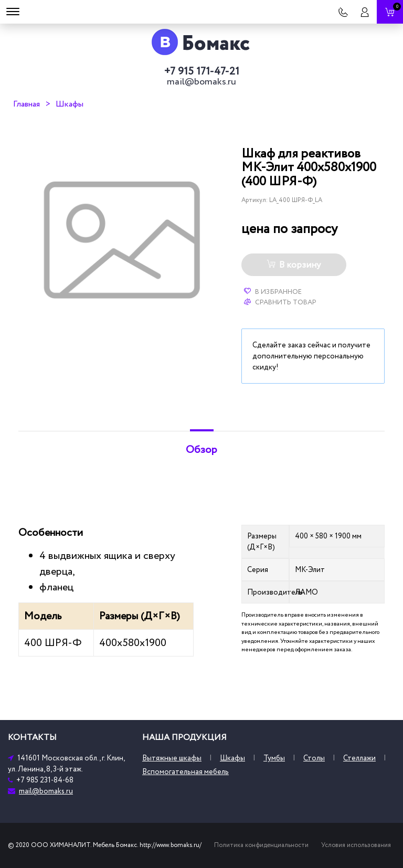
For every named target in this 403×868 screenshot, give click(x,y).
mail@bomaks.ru (201, 82)
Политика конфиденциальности (261, 845)
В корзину (294, 265)
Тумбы (274, 758)
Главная (26, 104)
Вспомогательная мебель (185, 772)
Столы (314, 758)
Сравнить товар (280, 302)
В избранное (273, 292)
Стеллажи (359, 758)
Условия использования (356, 845)
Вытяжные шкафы (172, 758)
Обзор (201, 450)
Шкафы (70, 104)
